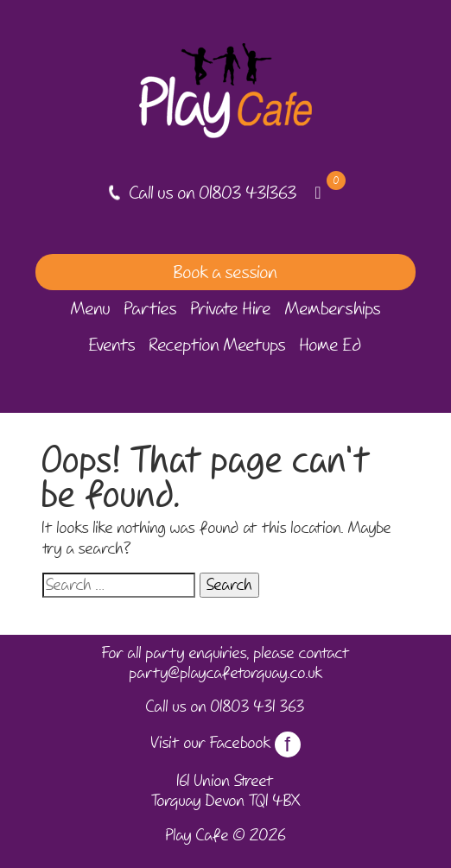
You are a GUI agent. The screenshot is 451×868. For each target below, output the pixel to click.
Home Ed (331, 345)
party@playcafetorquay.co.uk (226, 673)
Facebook (255, 743)
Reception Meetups (218, 345)
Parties (151, 308)
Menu (91, 308)
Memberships (333, 308)
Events (112, 345)
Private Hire (231, 308)
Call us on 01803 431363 (213, 193)
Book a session (225, 272)
